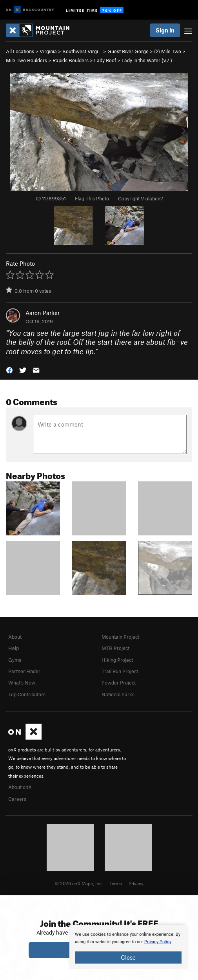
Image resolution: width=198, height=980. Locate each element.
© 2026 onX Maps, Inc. (79, 883)
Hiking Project (117, 660)
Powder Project (119, 683)
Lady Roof (105, 60)
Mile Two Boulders (26, 60)
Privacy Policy (158, 942)
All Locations (20, 51)
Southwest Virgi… (82, 51)
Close (128, 957)
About (15, 637)
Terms (116, 883)
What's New (22, 683)
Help (14, 648)
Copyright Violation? (140, 198)
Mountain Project (120, 637)
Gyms (15, 660)
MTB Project (115, 648)
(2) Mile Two (168, 51)
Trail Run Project (120, 671)
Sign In (165, 30)
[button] (9, 370)
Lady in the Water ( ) (147, 60)
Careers (17, 799)
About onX (20, 787)
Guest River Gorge (128, 51)
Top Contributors (27, 694)
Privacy (136, 883)
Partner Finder (24, 671)
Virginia (48, 51)
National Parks (118, 694)
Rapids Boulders (71, 60)
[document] (128, 947)
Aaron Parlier (43, 313)
